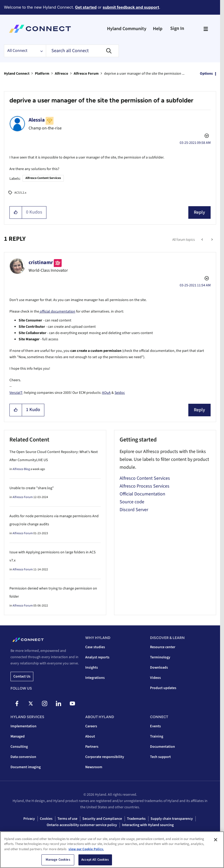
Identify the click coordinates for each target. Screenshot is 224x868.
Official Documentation (142, 494)
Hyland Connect (17, 74)
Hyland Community (127, 29)
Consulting (19, 747)
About (90, 736)
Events (155, 726)
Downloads (159, 668)
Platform (42, 74)
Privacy (29, 819)
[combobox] (82, 51)
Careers (91, 726)
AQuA (106, 393)
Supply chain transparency (172, 819)
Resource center (163, 647)
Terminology (160, 657)
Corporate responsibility (105, 757)
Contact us (22, 676)
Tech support (160, 757)
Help (158, 29)
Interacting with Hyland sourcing (148, 825)
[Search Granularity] (25, 51)
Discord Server (134, 510)
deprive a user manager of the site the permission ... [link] (144, 74)
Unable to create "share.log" (32, 488)
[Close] (216, 840)
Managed (18, 736)
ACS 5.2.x (20, 193)
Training (157, 736)
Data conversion (23, 757)
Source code (132, 502)
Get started (86, 7)
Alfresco (62, 74)
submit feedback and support (131, 7)
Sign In (177, 28)
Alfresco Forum (86, 74)
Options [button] (206, 74)
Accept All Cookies (95, 860)
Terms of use (67, 819)
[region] (112, 850)
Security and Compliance (102, 819)
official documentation (57, 312)
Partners (92, 747)
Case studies (95, 647)
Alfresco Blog (21, 469)
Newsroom (94, 767)
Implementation (23, 726)
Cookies (46, 819)
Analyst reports (97, 657)
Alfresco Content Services (43, 178)
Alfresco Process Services (145, 486)
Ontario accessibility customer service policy (82, 825)
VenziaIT (16, 393)
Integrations (95, 678)
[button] (16, 212)
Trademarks (136, 819)
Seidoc (120, 393)
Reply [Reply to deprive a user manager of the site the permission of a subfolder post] (199, 212)
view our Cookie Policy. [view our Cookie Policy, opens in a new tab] (86, 849)
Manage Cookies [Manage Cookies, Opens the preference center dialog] (58, 860)
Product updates (163, 688)
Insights (92, 668)
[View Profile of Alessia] (37, 120)
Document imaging (26, 767)
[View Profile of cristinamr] (41, 263)
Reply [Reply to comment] (199, 410)
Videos (155, 678)
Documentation (162, 747)
